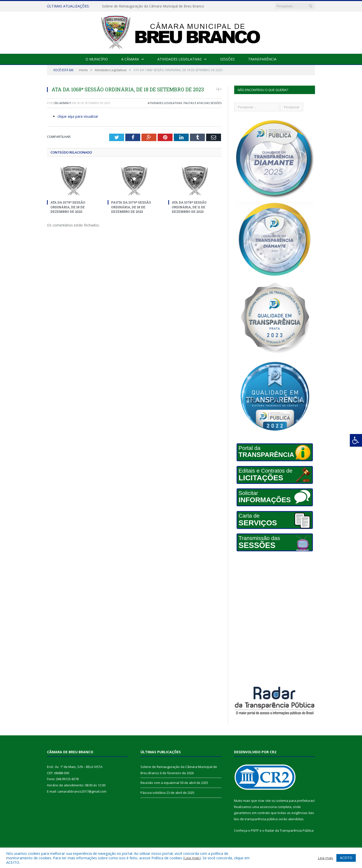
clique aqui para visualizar (78, 116)
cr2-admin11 (62, 103)
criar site (264, 801)
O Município (97, 59)
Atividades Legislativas (180, 59)
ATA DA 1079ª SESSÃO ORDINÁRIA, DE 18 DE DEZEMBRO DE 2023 (68, 207)
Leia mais (192, 858)
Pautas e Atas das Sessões (203, 103)
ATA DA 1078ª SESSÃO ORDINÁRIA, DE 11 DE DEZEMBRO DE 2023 (189, 207)
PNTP (255, 830)
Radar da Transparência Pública (289, 830)
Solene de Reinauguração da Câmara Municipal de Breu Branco (153, 6)
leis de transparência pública (256, 819)
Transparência (262, 59)
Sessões (227, 59)
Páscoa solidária (153, 793)
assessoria (268, 807)
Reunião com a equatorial (160, 783)
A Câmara (130, 59)
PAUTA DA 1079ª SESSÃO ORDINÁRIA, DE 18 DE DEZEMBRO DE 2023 (131, 207)
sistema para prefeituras (295, 801)
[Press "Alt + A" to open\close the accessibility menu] (356, 440)
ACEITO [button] (346, 858)
